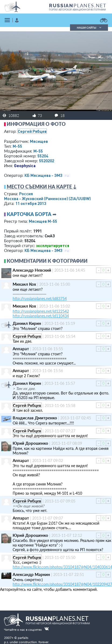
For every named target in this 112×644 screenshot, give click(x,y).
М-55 (17, 146)
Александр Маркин (31, 574)
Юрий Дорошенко (30, 443)
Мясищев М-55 (43, 221)
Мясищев (39, 141)
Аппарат (21, 349)
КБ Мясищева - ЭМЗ (43, 175)
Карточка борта (29, 214)
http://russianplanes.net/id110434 (41, 316)
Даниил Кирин (27, 323)
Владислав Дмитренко (35, 418)
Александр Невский (32, 270)
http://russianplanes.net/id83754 (40, 299)
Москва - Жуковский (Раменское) (47, 198)
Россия (26, 194)
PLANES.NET (78, 5)
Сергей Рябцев (32, 131)
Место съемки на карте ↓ (42, 187)
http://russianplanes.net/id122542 (41, 311)
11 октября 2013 (31, 203)
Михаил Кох (24, 284)
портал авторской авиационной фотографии (77, 10)
